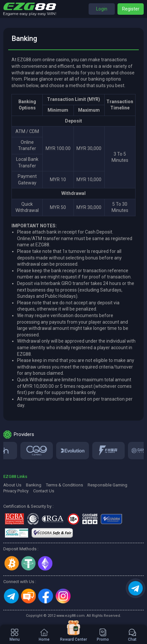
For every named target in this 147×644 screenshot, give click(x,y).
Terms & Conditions (64, 485)
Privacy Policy (16, 491)
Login (102, 9)
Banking (34, 485)
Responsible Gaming (107, 485)
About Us (12, 485)
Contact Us (44, 491)
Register (131, 9)
